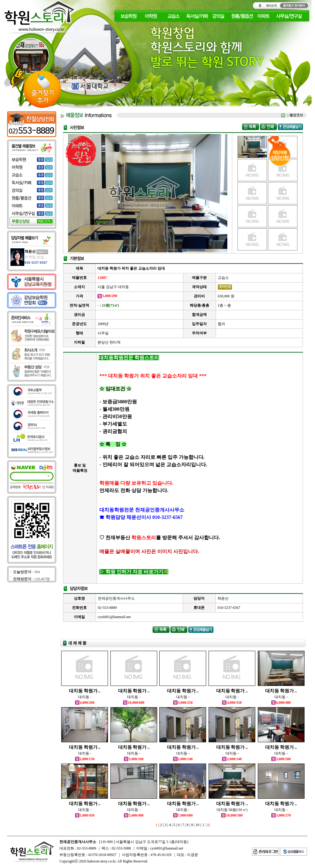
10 (197, 825)
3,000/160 (134, 759)
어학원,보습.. (35, 257)
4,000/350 (232, 703)
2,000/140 (183, 759)
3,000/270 (281, 815)
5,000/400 (134, 815)
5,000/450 (85, 815)
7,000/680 (183, 815)
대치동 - (85, 697)
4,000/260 (85, 703)
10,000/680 (134, 703)
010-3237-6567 (36, 263)
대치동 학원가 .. (85, 691)
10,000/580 (232, 815)
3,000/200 (281, 759)
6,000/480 (281, 703)
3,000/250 (183, 703)
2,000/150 (85, 759)
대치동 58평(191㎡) (232, 810)
